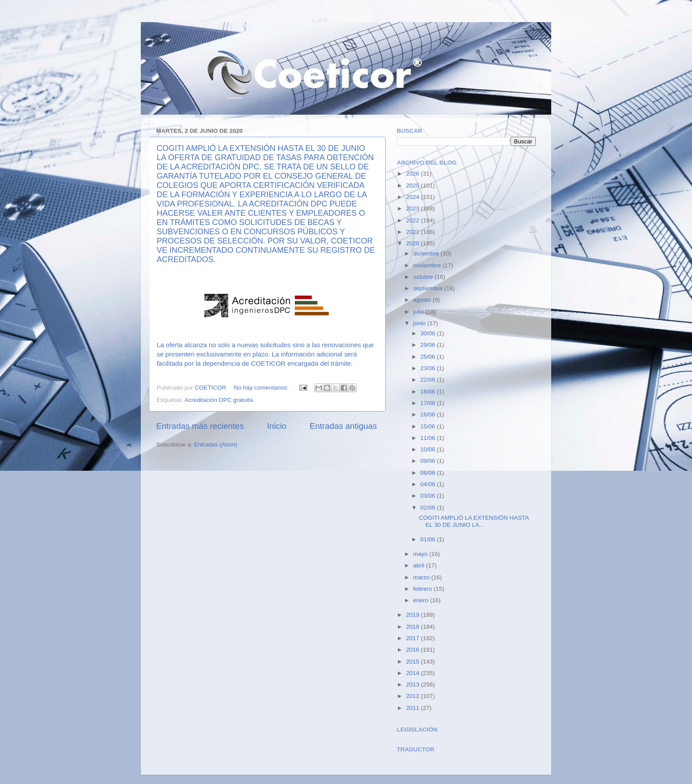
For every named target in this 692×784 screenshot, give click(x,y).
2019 (414, 615)
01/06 (429, 539)
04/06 (429, 484)
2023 (414, 208)
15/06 (429, 426)
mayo (421, 554)
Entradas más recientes (200, 426)
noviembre (428, 265)
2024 (414, 197)
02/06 (429, 508)
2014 (414, 673)
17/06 (429, 403)
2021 (414, 232)
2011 (414, 708)
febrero (423, 589)
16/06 (429, 415)
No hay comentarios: (262, 388)
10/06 (429, 449)
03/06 (429, 496)
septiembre (429, 288)
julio (419, 312)
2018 (414, 627)
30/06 (429, 333)
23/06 (429, 368)
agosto (423, 300)
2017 (414, 638)
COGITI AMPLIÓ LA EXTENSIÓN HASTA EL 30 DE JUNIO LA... (474, 521)
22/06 (429, 380)
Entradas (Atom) (216, 445)
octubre (424, 277)
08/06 (429, 473)
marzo (422, 577)
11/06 (429, 438)
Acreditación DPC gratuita (219, 400)
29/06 (429, 345)
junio (420, 323)
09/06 (429, 461)
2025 (414, 186)
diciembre (427, 253)
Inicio (277, 426)
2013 (414, 685)
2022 (414, 220)
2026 (414, 174)
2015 (414, 662)
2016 (414, 650)
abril (419, 565)
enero (421, 600)
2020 (414, 243)
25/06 (429, 357)
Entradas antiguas (343, 426)
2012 (414, 696)
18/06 (429, 392)
